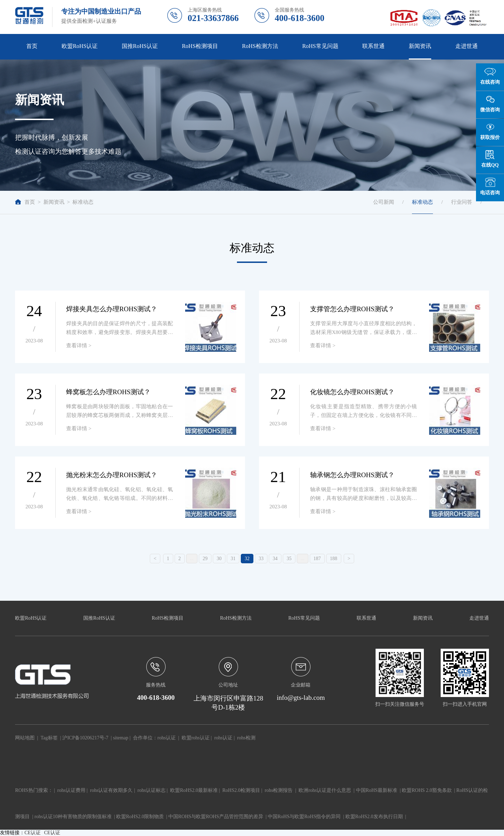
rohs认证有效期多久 (111, 790)
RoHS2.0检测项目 (241, 790)
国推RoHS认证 (140, 46)
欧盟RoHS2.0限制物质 (140, 817)
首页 (32, 46)
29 (205, 559)
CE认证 (33, 833)
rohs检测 (246, 738)
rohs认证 (167, 738)
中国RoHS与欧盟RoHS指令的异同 (304, 817)
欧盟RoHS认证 (80, 46)
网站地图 (25, 738)
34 (275, 559)
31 (233, 559)
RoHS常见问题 (320, 46)
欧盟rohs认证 (196, 738)
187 (317, 559)
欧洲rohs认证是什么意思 (325, 790)
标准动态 (83, 202)
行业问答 (462, 202)
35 (289, 559)
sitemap (121, 738)
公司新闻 (384, 202)
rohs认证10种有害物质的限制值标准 (73, 817)
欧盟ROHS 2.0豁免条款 (427, 790)
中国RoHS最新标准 (377, 790)
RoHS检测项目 (200, 46)
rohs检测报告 (279, 790)
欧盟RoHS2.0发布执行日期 (374, 817)
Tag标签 (49, 738)
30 (219, 559)
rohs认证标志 (152, 790)
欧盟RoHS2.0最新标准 (194, 790)
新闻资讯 (420, 46)
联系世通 (373, 46)
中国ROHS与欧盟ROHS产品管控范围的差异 (216, 817)
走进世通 (467, 46)
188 (334, 559)
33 (261, 559)
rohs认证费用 (71, 790)
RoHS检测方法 (260, 46)
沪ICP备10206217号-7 (85, 738)
